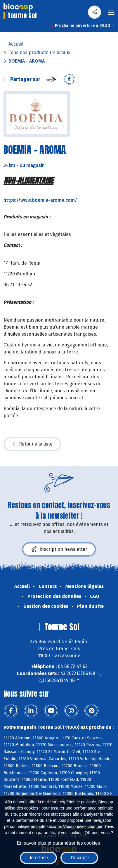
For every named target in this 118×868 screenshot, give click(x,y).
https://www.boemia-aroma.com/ (40, 200)
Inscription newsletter (59, 549)
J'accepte (79, 858)
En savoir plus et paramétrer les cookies (59, 843)
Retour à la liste (32, 444)
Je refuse (39, 858)
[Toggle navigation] (111, 14)
